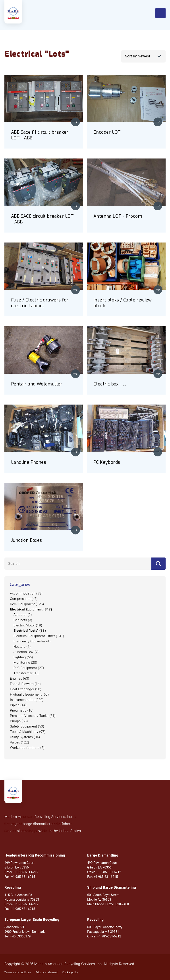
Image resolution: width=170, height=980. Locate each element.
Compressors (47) (24, 599)
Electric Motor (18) (28, 625)
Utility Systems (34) (25, 737)
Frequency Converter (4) (32, 641)
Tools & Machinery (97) (28, 732)
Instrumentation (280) (27, 700)
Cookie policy (70, 972)
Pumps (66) (19, 721)
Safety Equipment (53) (27, 726)
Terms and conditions (18, 972)
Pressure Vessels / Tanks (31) (33, 716)
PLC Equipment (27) (29, 668)
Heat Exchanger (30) (26, 689)
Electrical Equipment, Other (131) (39, 636)
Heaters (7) (22, 647)
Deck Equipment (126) (27, 604)
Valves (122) (19, 742)
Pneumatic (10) (22, 710)
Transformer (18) (27, 673)
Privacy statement (46, 972)
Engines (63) (20, 679)
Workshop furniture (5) (27, 748)
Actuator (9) (23, 615)
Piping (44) (18, 705)
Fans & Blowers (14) (25, 684)
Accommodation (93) (26, 593)
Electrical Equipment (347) (31, 609)
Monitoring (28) (25, 663)
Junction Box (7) (26, 652)
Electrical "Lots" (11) (30, 631)
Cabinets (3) (23, 620)
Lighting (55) (23, 657)
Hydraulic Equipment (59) (29, 694)
